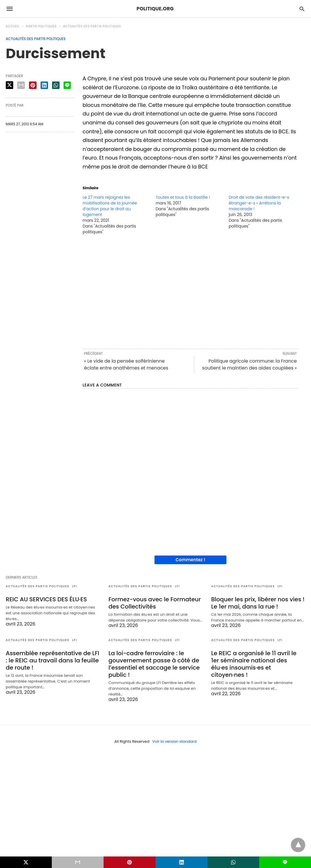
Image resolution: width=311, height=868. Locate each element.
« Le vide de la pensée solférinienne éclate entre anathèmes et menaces (126, 364)
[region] (190, 291)
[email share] (21, 85)
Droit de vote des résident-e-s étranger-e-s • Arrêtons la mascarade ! (259, 203)
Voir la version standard (174, 741)
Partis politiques (41, 26)
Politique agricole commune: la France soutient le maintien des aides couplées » (250, 364)
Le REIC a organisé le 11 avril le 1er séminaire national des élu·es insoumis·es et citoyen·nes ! (254, 664)
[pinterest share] (33, 85)
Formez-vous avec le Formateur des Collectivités (155, 603)
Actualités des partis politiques (92, 26)
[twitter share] (9, 85)
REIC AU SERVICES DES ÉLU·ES (46, 599)
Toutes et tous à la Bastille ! (183, 197)
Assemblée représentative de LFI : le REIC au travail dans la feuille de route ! (53, 660)
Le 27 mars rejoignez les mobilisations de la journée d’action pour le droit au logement (110, 206)
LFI (75, 586)
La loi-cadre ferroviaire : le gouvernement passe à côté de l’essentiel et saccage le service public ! (154, 664)
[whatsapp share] (56, 85)
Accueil (13, 26)
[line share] (67, 85)
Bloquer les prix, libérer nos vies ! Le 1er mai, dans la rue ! (258, 603)
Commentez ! (190, 560)
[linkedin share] (44, 85)
